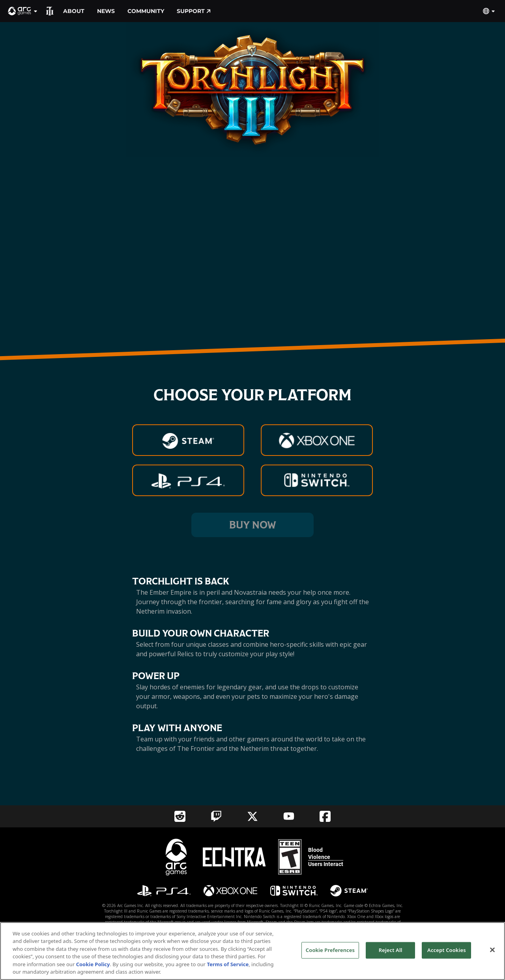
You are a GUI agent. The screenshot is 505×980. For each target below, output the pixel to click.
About (74, 11)
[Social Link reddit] (180, 816)
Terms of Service (228, 964)
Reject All (391, 950)
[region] (252, 951)
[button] (23, 11)
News (106, 11)
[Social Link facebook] (325, 816)
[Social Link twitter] (252, 816)
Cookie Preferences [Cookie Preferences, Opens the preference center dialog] (330, 950)
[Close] (492, 950)
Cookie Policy (93, 964)
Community (146, 11)
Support (194, 11)
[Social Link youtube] (289, 816)
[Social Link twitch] (216, 816)
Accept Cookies (447, 950)
